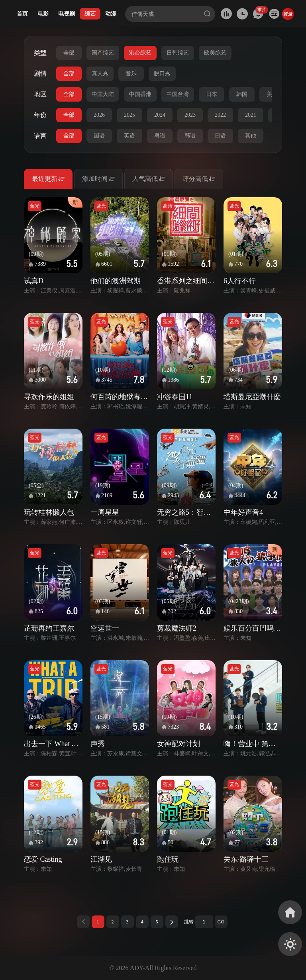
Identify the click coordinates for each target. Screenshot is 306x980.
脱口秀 (162, 73)
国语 (99, 136)
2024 (160, 115)
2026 (99, 115)
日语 (220, 136)
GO (221, 922)
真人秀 (100, 73)
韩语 (190, 136)
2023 (190, 115)
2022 (220, 115)
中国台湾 (178, 94)
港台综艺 (140, 53)
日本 (212, 94)
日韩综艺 (178, 53)
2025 (129, 115)
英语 (129, 136)
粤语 (160, 136)
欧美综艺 (215, 53)
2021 (251, 115)
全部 (69, 53)
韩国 (242, 94)
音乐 (131, 73)
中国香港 (140, 94)
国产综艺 (103, 53)
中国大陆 (103, 94)
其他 (251, 136)
